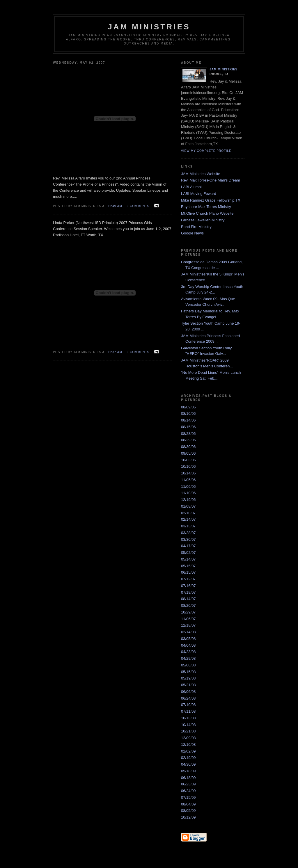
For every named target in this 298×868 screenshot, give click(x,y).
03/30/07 (188, 539)
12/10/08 (188, 745)
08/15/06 (188, 427)
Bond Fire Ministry (196, 227)
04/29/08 (188, 658)
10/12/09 (188, 817)
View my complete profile (206, 151)
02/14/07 (188, 519)
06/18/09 (188, 778)
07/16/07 (188, 586)
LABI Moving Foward (199, 194)
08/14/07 (188, 599)
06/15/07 (188, 572)
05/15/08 (188, 672)
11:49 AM (115, 206)
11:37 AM (115, 352)
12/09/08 (188, 738)
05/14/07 (188, 559)
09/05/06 (188, 453)
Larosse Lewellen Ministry (203, 220)
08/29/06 (188, 440)
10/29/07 (188, 612)
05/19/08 (188, 678)
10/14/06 (188, 473)
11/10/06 (188, 493)
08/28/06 (188, 434)
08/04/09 (188, 804)
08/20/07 (188, 605)
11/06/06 (188, 487)
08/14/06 (188, 420)
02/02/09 (188, 751)
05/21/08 (188, 685)
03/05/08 (188, 639)
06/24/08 (188, 698)
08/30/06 (188, 447)
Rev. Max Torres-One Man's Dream (211, 180)
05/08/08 (188, 665)
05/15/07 (188, 566)
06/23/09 (188, 784)
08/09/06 (188, 407)
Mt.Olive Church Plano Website (207, 213)
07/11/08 (188, 711)
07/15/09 (188, 797)
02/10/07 (188, 513)
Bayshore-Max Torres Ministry (206, 207)
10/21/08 (188, 731)
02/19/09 (188, 758)
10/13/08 (188, 718)
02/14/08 (188, 632)
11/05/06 (188, 480)
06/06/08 (188, 692)
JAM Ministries (223, 69)
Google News (192, 233)
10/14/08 (188, 725)
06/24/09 (188, 791)
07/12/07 (188, 579)
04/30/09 (188, 764)
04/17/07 (188, 546)
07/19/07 (188, 592)
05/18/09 (188, 771)
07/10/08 (188, 705)
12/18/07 (188, 625)
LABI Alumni (191, 187)
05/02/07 (188, 553)
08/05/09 (188, 811)
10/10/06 (188, 466)
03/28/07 (188, 533)
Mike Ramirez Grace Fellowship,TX (211, 200)
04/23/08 (188, 652)
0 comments (138, 206)
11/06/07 (188, 619)
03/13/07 (188, 526)
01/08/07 (188, 506)
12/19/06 (188, 500)
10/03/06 (188, 460)
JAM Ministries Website (201, 174)
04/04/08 (188, 645)
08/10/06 (188, 413)
